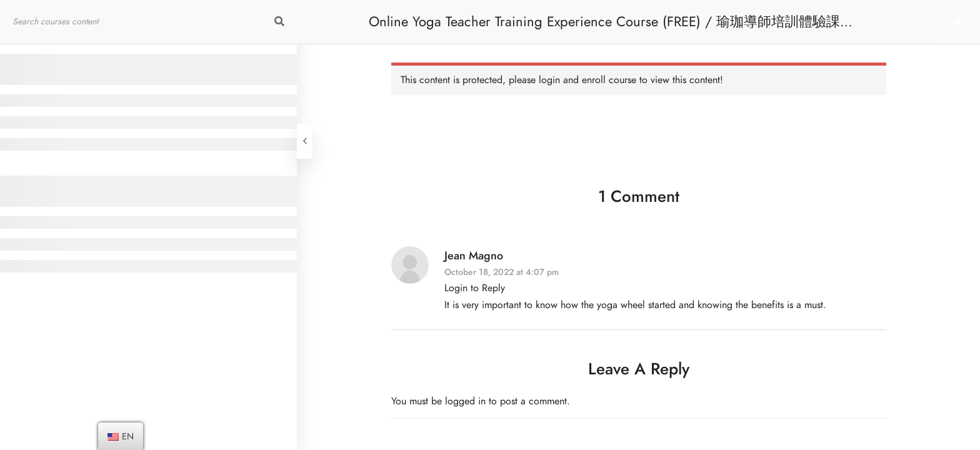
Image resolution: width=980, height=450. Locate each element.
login (549, 80)
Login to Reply (475, 288)
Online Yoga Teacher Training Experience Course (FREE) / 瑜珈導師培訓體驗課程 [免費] (611, 28)
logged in (465, 401)
